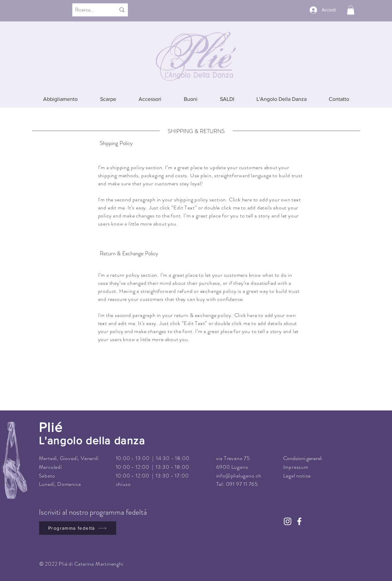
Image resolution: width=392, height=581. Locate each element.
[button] (351, 10)
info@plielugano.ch (239, 476)
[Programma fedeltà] (78, 528)
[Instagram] (288, 521)
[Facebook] (299, 521)
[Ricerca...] (89, 10)
